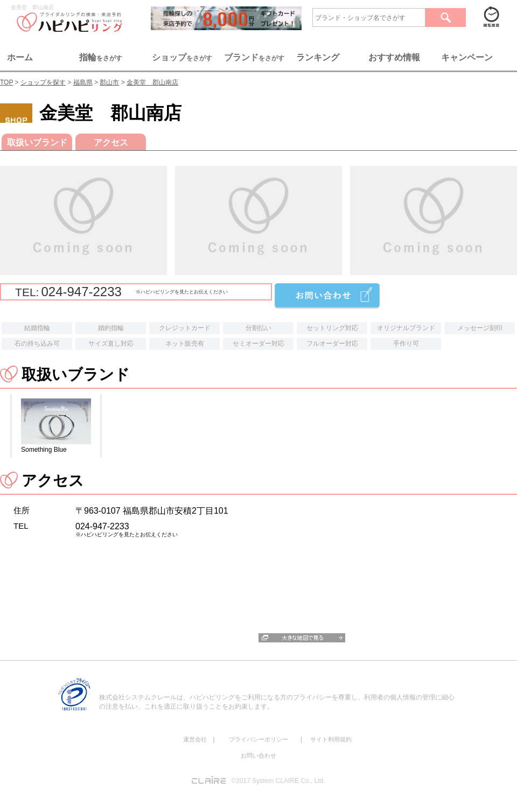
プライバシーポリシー (258, 739)
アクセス (111, 142)
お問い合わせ (258, 755)
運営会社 (195, 739)
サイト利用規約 (331, 739)
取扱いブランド (37, 142)
